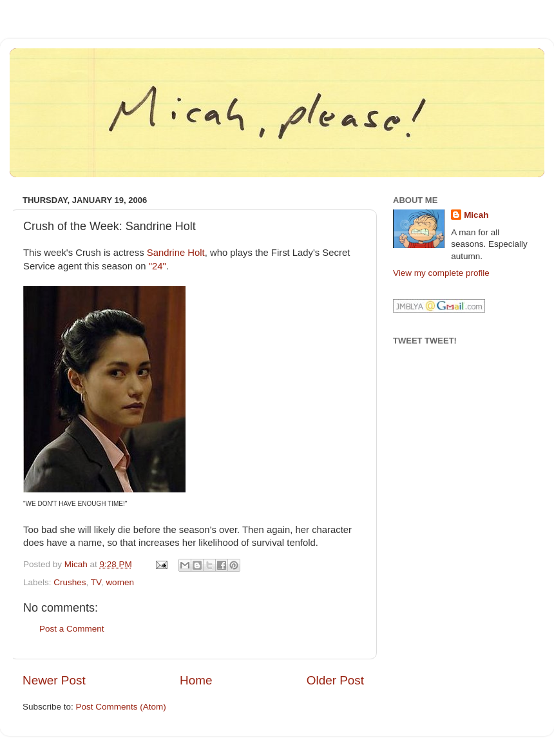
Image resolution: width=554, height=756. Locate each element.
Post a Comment (72, 629)
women (120, 582)
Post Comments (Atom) (121, 707)
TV (96, 582)
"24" (158, 266)
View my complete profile (441, 273)
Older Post (335, 680)
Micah (476, 215)
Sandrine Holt (176, 253)
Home (196, 680)
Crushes (70, 582)
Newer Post (54, 680)
